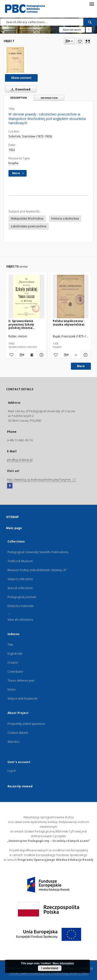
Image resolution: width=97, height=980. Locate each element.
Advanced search (72, 30)
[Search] (90, 22)
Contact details (18, 733)
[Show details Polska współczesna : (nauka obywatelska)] (85, 355)
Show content (21, 78)
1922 (12, 150)
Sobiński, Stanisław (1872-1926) (30, 136)
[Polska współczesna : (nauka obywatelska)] (71, 297)
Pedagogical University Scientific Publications (38, 552)
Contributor (16, 672)
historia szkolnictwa (65, 218)
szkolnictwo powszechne (29, 226)
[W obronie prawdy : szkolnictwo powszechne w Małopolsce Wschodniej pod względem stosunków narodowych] (15, 60)
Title (10, 645)
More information (63, 963)
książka (13, 163)
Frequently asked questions (26, 724)
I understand (50, 968)
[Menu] (92, 4)
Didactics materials (20, 606)
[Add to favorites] (80, 41)
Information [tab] (49, 98)
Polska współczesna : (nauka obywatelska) (69, 323)
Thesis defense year (21, 681)
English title (15, 654)
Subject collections (20, 579)
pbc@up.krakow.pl (20, 460)
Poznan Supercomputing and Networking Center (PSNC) (48, 973)
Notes (12, 689)
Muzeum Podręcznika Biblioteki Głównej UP (37, 570)
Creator (13, 663)
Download (20, 89)
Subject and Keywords (22, 698)
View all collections (20, 620)
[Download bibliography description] (21, 355)
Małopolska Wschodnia (27, 218)
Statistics (13, 742)
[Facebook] (10, 486)
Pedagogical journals (22, 597)
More (81, 366)
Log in (12, 771)
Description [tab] (19, 98)
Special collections (20, 588)
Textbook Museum (20, 561)
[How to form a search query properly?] (89, 30)
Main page (14, 528)
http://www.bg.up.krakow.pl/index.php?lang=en (42, 480)
